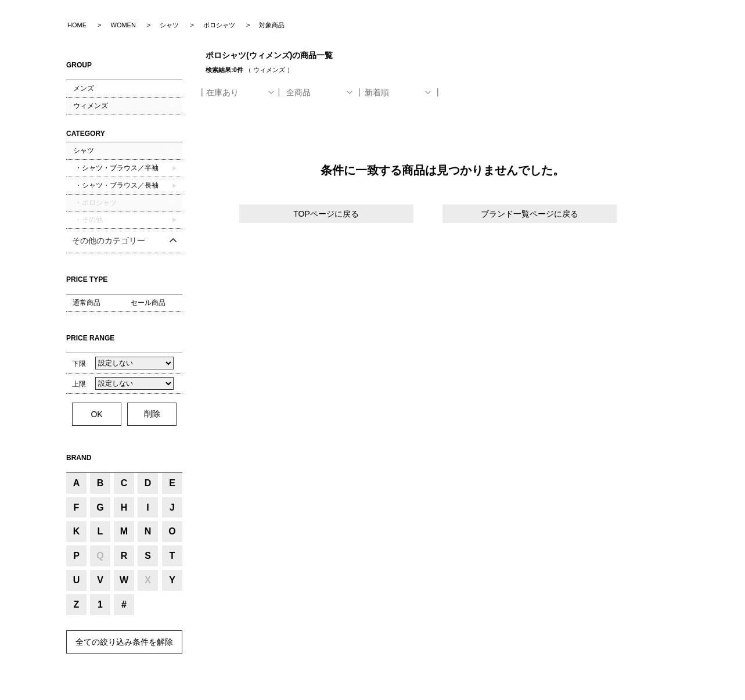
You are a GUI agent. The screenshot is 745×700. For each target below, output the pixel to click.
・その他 (88, 220)
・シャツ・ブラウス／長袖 (116, 185)
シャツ (84, 150)
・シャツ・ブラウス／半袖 (116, 168)
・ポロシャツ (95, 203)
